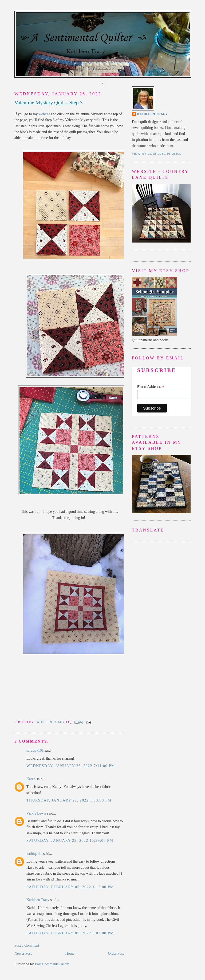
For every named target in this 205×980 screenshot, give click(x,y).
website (44, 114)
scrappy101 (35, 750)
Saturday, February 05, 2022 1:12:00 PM (70, 887)
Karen (31, 779)
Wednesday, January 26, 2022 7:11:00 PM (71, 766)
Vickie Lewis (36, 813)
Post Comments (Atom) (53, 964)
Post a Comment (27, 945)
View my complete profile (157, 154)
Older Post (116, 953)
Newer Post (23, 953)
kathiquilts (34, 854)
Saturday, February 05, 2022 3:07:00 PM (70, 933)
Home (70, 953)
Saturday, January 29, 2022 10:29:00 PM (70, 841)
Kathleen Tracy (50, 722)
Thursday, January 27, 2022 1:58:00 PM (69, 800)
